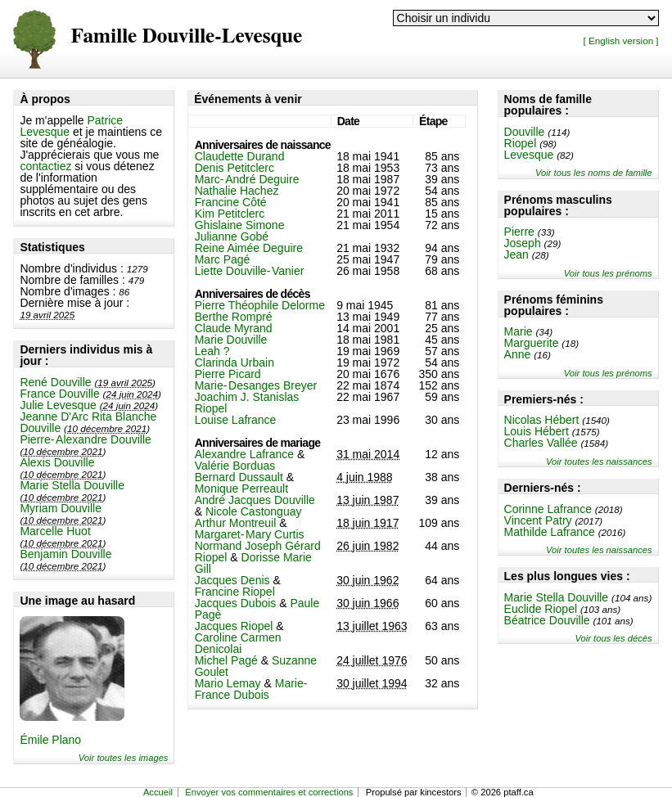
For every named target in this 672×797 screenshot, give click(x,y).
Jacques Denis (232, 580)
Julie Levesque (58, 405)
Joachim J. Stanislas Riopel (247, 403)
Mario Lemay (228, 683)
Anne (518, 354)
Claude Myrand (234, 328)
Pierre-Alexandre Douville (85, 439)
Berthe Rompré (234, 317)
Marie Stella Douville (72, 485)
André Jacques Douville (255, 500)
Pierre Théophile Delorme (260, 305)
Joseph (523, 243)
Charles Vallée (541, 443)
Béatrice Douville (547, 620)
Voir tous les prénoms (608, 273)
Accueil (158, 792)
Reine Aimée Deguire (249, 248)
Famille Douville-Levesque (186, 36)
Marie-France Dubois (251, 689)
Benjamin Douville (65, 554)
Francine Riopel (235, 592)
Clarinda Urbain (235, 362)
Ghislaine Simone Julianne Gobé (240, 231)
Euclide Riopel (541, 609)
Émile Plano (50, 740)
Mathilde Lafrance (550, 532)
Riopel (521, 143)
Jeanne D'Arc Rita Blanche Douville (88, 422)
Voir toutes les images (124, 758)
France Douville (59, 394)
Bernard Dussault (239, 477)
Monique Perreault (241, 489)
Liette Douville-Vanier (250, 271)
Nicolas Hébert (542, 420)
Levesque (529, 155)
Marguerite (532, 343)
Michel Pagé (226, 660)
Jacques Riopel (234, 626)
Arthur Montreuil (236, 523)
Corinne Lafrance (548, 509)
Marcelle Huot (55, 531)
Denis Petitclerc (235, 168)
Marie (519, 331)
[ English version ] (621, 41)
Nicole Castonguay (254, 511)
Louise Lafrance (236, 420)
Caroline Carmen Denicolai (238, 643)
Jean (516, 254)
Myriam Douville (61, 508)
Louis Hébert (537, 431)
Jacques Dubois (236, 603)
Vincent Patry (538, 520)
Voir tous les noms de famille (594, 173)
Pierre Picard (228, 374)
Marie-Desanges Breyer (256, 385)
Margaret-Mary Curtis (250, 534)
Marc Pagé (223, 259)
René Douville (55, 382)
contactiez (45, 166)
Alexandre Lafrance (244, 454)
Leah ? (212, 351)
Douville (525, 132)
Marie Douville (231, 340)
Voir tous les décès (613, 638)
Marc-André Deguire (247, 179)
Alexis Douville (57, 462)
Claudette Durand (240, 156)
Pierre (519, 232)
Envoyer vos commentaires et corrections (269, 792)
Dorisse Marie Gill (253, 563)
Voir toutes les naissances (599, 462)
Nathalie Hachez (237, 191)
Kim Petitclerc (230, 214)
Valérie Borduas (235, 466)
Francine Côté (231, 202)
